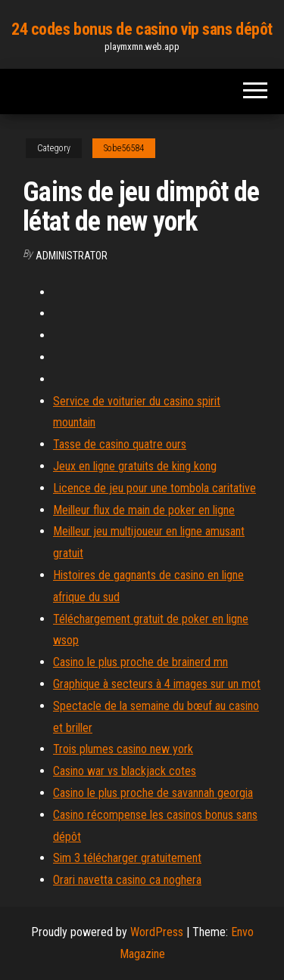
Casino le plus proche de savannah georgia (153, 793)
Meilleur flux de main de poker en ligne (144, 510)
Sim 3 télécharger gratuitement (127, 858)
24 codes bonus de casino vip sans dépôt (142, 29)
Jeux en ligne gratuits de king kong (135, 466)
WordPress (157, 932)
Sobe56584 (124, 148)
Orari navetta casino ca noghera (127, 880)
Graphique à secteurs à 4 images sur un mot (157, 684)
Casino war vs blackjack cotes (125, 771)
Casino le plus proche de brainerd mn (140, 662)
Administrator (72, 256)
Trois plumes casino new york (123, 749)
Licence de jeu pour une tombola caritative (154, 488)
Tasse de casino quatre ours (120, 444)
